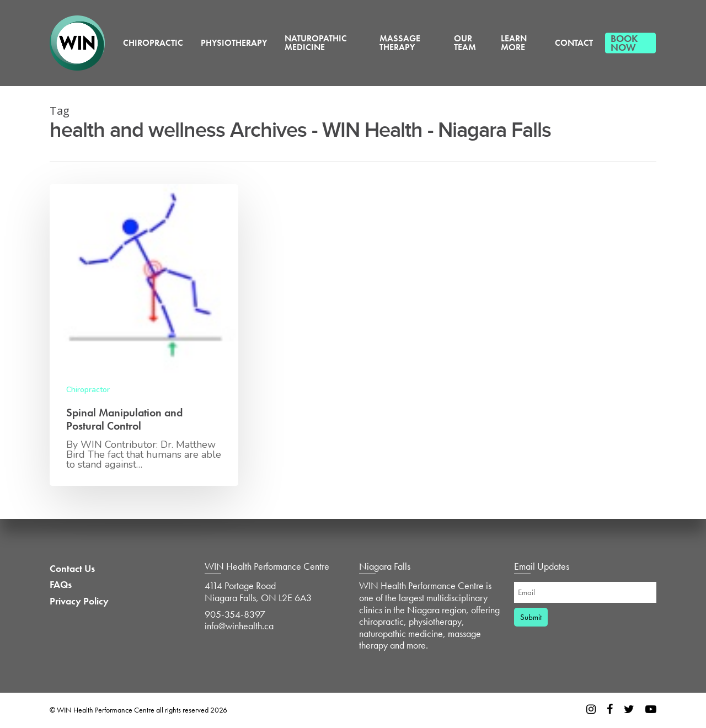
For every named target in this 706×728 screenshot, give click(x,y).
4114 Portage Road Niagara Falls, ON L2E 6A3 (258, 591)
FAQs (61, 585)
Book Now (624, 43)
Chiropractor (88, 390)
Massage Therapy (400, 43)
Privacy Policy (79, 601)
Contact (574, 43)
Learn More (514, 43)
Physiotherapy (234, 43)
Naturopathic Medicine (316, 43)
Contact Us (72, 569)
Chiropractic (153, 43)
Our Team (465, 43)
